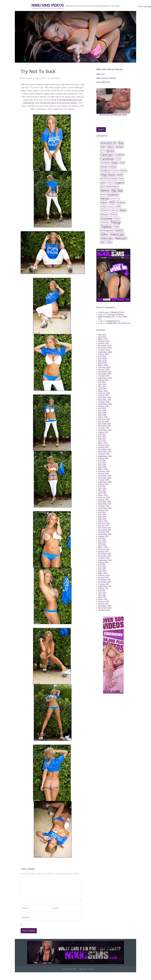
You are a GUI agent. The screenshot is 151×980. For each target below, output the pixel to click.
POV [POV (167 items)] (112, 202)
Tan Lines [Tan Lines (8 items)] (105, 222)
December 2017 (105, 424)
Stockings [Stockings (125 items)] (106, 218)
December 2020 (105, 346)
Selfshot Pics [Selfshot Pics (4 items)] (105, 210)
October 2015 (104, 480)
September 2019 (105, 378)
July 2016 (102, 460)
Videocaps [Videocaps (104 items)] (107, 238)
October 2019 (104, 376)
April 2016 (102, 467)
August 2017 (103, 432)
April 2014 (102, 519)
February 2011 (104, 601)
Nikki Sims (101, 74)
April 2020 (103, 363)
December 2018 (105, 398)
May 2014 (102, 517)
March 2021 (103, 339)
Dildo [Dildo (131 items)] (115, 163)
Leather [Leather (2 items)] (110, 183)
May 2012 (102, 569)
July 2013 (102, 539)
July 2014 (102, 512)
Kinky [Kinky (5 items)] (122, 179)
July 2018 (102, 408)
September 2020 (105, 352)
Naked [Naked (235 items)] (105, 190)
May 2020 (102, 361)
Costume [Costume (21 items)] (105, 163)
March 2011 (103, 599)
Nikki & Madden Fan (106, 317)
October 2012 (104, 558)
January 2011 (103, 604)
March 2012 (103, 573)
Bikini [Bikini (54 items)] (111, 147)
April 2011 (102, 597)
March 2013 (103, 547)
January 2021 (103, 343)
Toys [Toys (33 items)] (116, 226)
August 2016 (103, 458)
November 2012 (105, 556)
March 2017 (103, 443)
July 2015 (102, 487)
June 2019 (102, 385)
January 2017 (103, 447)
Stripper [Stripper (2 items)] (117, 218)
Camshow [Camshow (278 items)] (107, 159)
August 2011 (103, 588)
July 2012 (102, 564)
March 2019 (103, 391)
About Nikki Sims (103, 82)
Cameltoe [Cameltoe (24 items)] (120, 155)
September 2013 (105, 534)
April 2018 (102, 415)
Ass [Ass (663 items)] (121, 143)
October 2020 (104, 350)
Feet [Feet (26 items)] (122, 163)
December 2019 (105, 372)
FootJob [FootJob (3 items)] (115, 170)
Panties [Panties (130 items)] (105, 198)
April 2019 (102, 389)
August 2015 (103, 484)
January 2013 (103, 552)
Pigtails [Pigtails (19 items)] (104, 202)
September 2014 (105, 508)
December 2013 (105, 528)
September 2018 (105, 404)
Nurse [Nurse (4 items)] (103, 194)
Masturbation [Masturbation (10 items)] (112, 186)
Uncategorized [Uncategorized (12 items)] (107, 230)
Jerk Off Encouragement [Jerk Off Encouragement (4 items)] (109, 178)
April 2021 (102, 337)
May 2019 (102, 387)
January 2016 (104, 473)
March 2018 (103, 417)
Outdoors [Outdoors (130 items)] (113, 194)
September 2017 (105, 430)
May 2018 (102, 413)
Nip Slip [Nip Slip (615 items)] (117, 190)
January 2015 (104, 500)
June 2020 (102, 359)
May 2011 (102, 595)
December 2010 (105, 606)
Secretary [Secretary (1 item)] (112, 206)
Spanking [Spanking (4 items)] (114, 214)
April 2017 (102, 441)
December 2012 (105, 554)
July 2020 (102, 356)
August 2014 (103, 510)
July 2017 (102, 434)
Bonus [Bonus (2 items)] (103, 151)
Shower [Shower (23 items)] (104, 214)
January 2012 (103, 578)
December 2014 (105, 502)
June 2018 (102, 411)
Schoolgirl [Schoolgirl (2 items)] (104, 206)
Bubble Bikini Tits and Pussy (119, 323)
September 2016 (105, 456)
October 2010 (104, 610)
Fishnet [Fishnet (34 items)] (113, 167)
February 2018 (104, 419)
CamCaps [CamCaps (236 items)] (107, 155)
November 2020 (105, 348)
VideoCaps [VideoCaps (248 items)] (117, 234)
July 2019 (102, 382)
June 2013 (102, 541)
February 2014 (104, 523)
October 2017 (104, 428)
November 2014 (105, 504)
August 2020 (104, 354)
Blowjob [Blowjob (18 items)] (120, 147)
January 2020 (104, 369)
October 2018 (104, 402)
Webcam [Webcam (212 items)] (121, 238)
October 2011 (104, 584)
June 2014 (102, 515)
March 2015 (103, 495)
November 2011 (104, 582)
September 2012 (105, 560)
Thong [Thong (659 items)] (115, 222)
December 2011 (104, 580)
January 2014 (103, 526)
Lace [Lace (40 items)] (103, 183)
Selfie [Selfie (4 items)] (118, 206)
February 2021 (104, 341)
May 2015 (102, 491)
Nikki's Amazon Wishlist (106, 78)
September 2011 (105, 586)
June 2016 (102, 463)
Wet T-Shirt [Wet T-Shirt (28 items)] (106, 242)
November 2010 (105, 608)
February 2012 (104, 575)
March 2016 (103, 469)
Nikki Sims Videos (48, 5)
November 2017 (105, 426)
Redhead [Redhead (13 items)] (121, 202)
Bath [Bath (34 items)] (103, 147)
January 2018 (103, 421)
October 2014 (104, 506)
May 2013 (102, 543)
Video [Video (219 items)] (104, 234)
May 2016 (102, 465)
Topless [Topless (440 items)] (106, 226)
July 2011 (102, 591)
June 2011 (102, 593)
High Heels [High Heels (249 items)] (108, 175)
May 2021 (102, 335)
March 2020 (103, 365)
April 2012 (102, 571)
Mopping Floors (118, 312)
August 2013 (103, 536)
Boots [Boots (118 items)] (110, 151)
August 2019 (103, 380)
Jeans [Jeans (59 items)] (120, 174)
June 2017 (102, 437)
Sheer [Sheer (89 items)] (123, 210)
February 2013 (104, 549)
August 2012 (103, 562)
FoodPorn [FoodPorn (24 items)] (105, 170)
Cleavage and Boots (116, 314)
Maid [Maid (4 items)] (103, 186)
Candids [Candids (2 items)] (118, 159)
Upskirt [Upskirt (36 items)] (119, 230)
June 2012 (102, 567)
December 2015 (105, 476)
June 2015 (102, 489)
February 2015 (104, 497)
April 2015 (102, 493)
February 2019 (104, 393)
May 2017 (102, 439)
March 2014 (103, 521)
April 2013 (102, 545)
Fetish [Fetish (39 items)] (104, 167)
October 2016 (104, 454)
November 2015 (105, 478)
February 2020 (104, 367)
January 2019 (104, 395)
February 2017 (104, 445)
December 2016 (105, 450)
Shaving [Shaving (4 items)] (115, 210)
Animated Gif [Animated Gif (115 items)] (108, 143)
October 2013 (104, 532)
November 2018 (105, 400)
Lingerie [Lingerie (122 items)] (119, 183)
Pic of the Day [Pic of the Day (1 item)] (115, 198)
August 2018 (103, 406)
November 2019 (105, 374)
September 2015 (105, 482)
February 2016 (104, 471)
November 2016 (105, 452)
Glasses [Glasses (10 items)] (123, 170)
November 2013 (105, 530)
